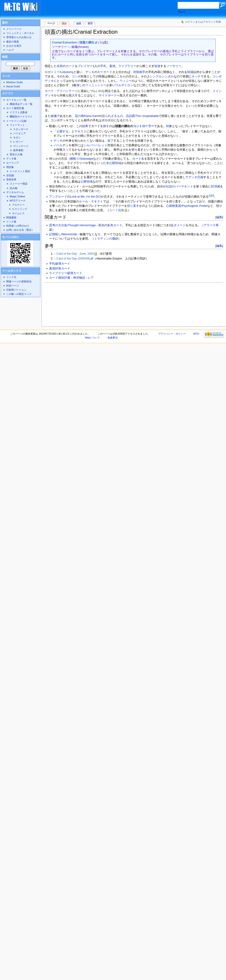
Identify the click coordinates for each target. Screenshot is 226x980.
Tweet (181, 12)
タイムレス (18, 213)
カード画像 (117, 210)
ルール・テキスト (91, 201)
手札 (103, 66)
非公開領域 (114, 163)
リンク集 (11, 222)
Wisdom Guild (14, 82)
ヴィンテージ (21, 146)
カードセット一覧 (16, 100)
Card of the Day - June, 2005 (75, 254)
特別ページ (13, 286)
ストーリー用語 (19, 184)
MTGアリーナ (18, 201)
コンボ (76, 76)
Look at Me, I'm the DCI (85, 197)
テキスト (80, 131)
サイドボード (108, 95)
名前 (60, 66)
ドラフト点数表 (19, 112)
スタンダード (21, 129)
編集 (219, 217)
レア (91, 278)
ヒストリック (20, 209)
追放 (157, 66)
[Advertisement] (65, 303)
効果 (85, 126)
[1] (210, 195)
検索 (5, 57)
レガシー (18, 142)
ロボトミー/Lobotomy (59, 72)
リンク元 (11, 277)
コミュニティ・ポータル (20, 33)
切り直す (133, 206)
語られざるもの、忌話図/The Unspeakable (130, 116)
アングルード (58, 197)
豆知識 (10, 175)
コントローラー (144, 126)
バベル (58, 145)
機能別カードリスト (21, 116)
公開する (62, 131)
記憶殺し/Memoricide (63, 234)
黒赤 (101, 225)
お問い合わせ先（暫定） (20, 230)
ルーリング (13, 163)
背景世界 (11, 180)
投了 (110, 141)
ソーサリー (174, 66)
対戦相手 (139, 72)
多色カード (115, 225)
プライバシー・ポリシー (172, 334)
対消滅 (216, 186)
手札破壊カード (60, 264)
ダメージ (180, 225)
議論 (64, 23)
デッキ (90, 72)
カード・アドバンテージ (61, 91)
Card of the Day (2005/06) (73, 259)
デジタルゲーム (15, 192)
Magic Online (17, 196)
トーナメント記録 (16, 121)
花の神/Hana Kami (87, 116)
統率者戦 (18, 150)
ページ (51, 23)
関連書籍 (11, 217)
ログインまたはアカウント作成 (203, 22)
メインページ (14, 29)
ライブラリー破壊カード (66, 273)
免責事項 (113, 338)
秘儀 (54, 116)
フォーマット (17, 125)
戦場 (190, 72)
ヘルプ (10, 50)
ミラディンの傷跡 (106, 239)
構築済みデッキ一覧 (21, 104)
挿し (79, 85)
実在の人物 (16, 154)
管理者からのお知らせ (19, 37)
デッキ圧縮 (196, 177)
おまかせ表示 (14, 46)
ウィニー (126, 81)
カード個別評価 (15, 108)
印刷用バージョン (16, 290)
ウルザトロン (124, 85)
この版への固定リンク (19, 294)
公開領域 (86, 182)
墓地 (112, 66)
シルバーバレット (95, 145)
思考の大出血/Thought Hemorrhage (72, 225)
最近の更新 (13, 42)
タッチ (196, 76)
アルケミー (18, 205)
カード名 (138, 159)
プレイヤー (85, 66)
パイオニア (19, 133)
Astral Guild (13, 86)
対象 (169, 126)
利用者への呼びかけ (18, 226)
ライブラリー (127, 66)
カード (70, 66)
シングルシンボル (162, 76)
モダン (17, 137)
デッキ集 (11, 159)
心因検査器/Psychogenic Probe (187, 206)
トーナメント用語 (20, 171)
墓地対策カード (60, 269)
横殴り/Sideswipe (82, 159)
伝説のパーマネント (180, 186)
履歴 (90, 23)
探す (106, 126)
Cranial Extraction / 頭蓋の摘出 (73, 43)
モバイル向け (10, 237)
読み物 (13, 188)
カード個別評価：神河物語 (67, 278)
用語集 (10, 167)
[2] (213, 195)
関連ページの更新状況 (19, 281)
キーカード (105, 72)
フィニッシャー (96, 85)
